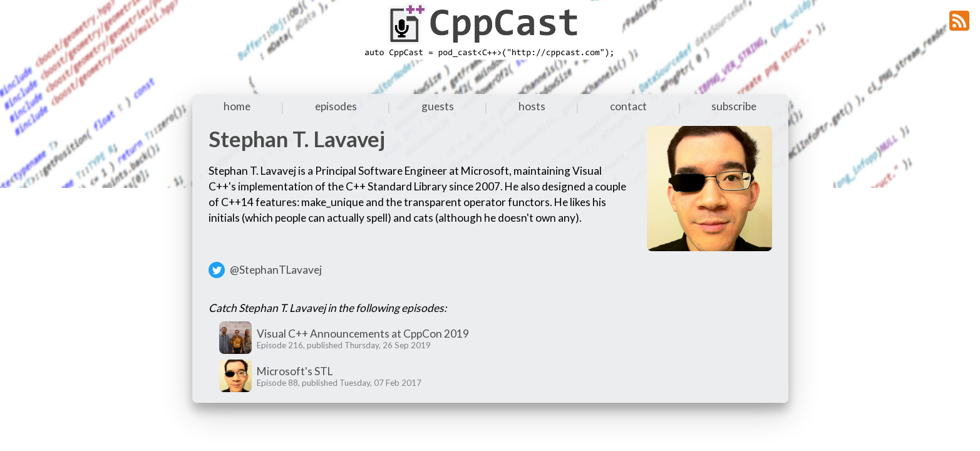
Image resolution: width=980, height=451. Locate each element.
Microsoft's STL (295, 371)
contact (628, 106)
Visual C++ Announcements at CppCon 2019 (363, 334)
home (237, 106)
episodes (336, 106)
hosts (532, 106)
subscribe (734, 106)
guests (438, 106)
